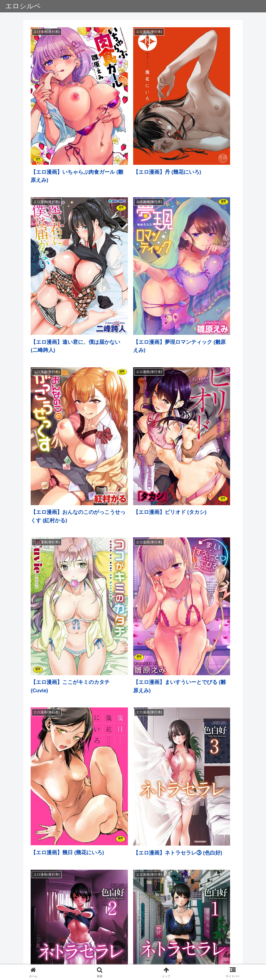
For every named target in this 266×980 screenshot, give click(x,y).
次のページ (133, 921)
